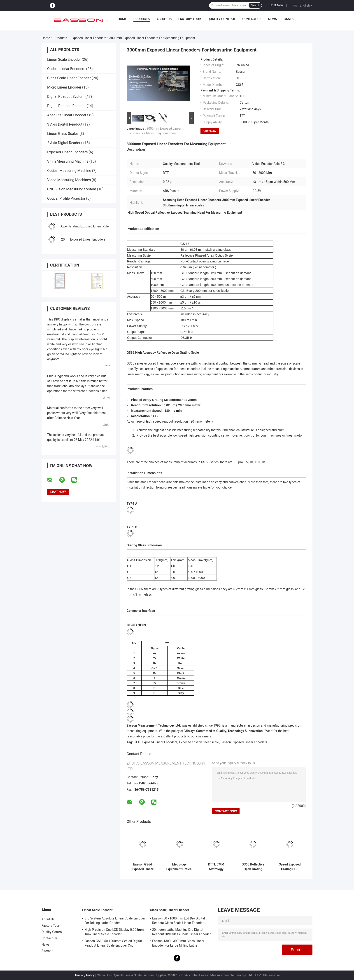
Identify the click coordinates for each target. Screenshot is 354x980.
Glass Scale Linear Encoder (69, 78)
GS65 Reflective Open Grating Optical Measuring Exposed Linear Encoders (253, 867)
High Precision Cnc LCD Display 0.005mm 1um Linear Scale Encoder (114, 932)
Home (122, 19)
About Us (164, 19)
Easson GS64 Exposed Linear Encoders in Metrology (142, 867)
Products (142, 19)
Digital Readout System (66, 97)
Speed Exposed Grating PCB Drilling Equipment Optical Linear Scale (290, 867)
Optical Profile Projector (66, 198)
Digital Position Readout (66, 106)
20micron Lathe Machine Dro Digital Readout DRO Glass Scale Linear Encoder (181, 932)
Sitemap (47, 951)
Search (255, 5)
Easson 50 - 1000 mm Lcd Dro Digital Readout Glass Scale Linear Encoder (178, 921)
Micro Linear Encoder (64, 87)
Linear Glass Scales (63, 134)
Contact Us (252, 19)
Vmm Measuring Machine (68, 161)
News (273, 19)
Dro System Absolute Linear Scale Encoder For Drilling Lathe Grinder (115, 921)
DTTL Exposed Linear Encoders (156, 742)
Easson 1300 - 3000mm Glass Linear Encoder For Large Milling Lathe (178, 943)
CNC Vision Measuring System (72, 189)
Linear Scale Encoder (64, 60)
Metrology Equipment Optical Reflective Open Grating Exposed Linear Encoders (179, 867)
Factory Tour (190, 19)
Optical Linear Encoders (66, 69)
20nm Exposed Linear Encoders (83, 239)
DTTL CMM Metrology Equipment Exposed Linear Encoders (216, 867)
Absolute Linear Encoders (68, 115)
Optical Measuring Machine (69, 171)
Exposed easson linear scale (199, 742)
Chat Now (276, 5)
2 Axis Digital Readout (65, 143)
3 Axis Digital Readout (65, 124)
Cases (289, 19)
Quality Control (222, 19)
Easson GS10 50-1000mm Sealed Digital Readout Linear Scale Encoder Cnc (113, 943)
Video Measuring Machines (69, 180)
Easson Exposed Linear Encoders (244, 742)
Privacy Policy (85, 975)
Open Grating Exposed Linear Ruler (85, 226)
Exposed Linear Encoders (88, 38)
